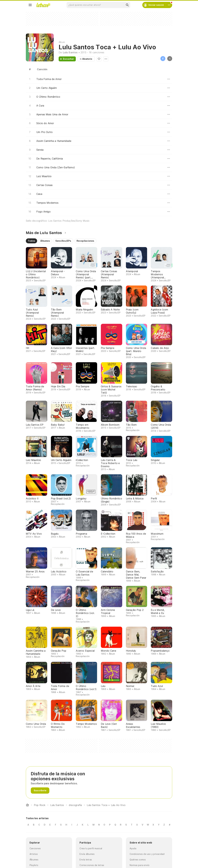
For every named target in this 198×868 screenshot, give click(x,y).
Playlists (34, 865)
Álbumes (34, 860)
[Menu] (30, 5)
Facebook (163, 59)
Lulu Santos (70, 52)
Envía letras (86, 860)
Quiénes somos (138, 860)
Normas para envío (140, 865)
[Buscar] (127, 5)
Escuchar (68, 59)
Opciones (106, 59)
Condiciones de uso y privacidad (147, 854)
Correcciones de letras (92, 865)
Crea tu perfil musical (91, 848)
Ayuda (133, 848)
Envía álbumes (87, 854)
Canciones (35, 848)
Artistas (34, 854)
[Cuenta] (169, 5)
